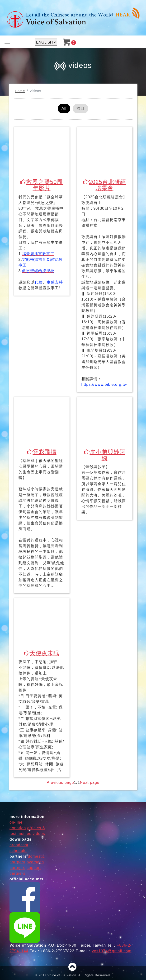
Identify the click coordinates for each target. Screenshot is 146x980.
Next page (90, 783)
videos (39, 834)
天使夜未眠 (42, 653)
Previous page (60, 783)
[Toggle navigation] (7, 42)
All (64, 109)
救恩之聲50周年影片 (42, 185)
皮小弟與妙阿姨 (105, 455)
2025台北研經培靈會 (104, 185)
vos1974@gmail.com (112, 951)
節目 (80, 109)
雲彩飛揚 (42, 452)
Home (20, 91)
